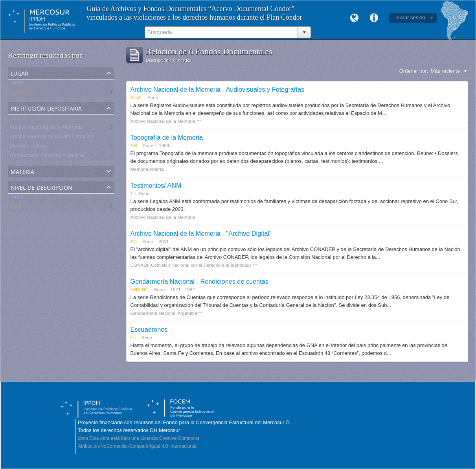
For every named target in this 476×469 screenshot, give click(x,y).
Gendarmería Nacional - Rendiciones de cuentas (199, 281)
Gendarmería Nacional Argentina (47, 157)
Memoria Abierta (28, 147)
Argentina (21, 93)
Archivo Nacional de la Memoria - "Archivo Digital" (201, 233)
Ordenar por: (414, 71)
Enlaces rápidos (374, 18)
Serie (16, 208)
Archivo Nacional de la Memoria (46, 128)
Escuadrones (149, 329)
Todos (17, 84)
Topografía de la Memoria (167, 137)
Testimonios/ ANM (156, 185)
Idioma (355, 18)
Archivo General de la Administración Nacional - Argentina (75, 138)
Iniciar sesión (410, 18)
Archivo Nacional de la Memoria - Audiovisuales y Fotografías (218, 89)
